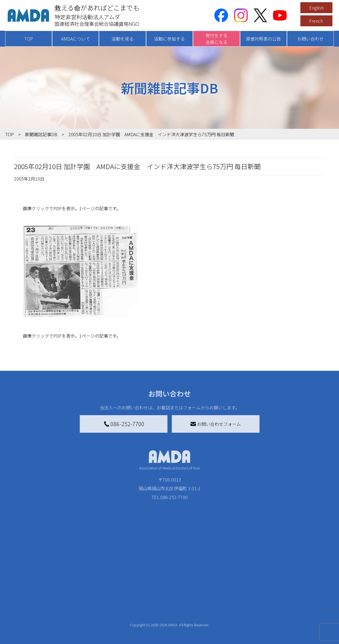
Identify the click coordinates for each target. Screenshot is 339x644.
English (316, 8)
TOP (29, 39)
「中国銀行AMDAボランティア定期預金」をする (165, 622)
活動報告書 (28, 597)
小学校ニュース (32, 606)
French (316, 21)
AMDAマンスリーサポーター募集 (165, 586)
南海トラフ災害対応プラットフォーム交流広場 (236, 589)
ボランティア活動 (79, 617)
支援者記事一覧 (149, 634)
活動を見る (123, 39)
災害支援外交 (218, 577)
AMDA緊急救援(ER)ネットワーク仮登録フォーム (93, 637)
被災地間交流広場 (219, 566)
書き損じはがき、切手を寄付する (164, 598)
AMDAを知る (26, 577)
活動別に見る (74, 595)
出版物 (24, 614)
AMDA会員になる (150, 577)
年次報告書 (28, 639)
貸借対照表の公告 (263, 39)
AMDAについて (76, 39)
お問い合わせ (310, 39)
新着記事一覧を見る (81, 577)
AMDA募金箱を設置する (156, 610)
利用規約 (281, 588)
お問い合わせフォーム (216, 424)
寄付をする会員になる (216, 39)
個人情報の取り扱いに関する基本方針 (298, 602)
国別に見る (72, 586)
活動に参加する (169, 39)
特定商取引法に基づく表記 (298, 577)
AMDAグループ (32, 588)
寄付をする (141, 566)
